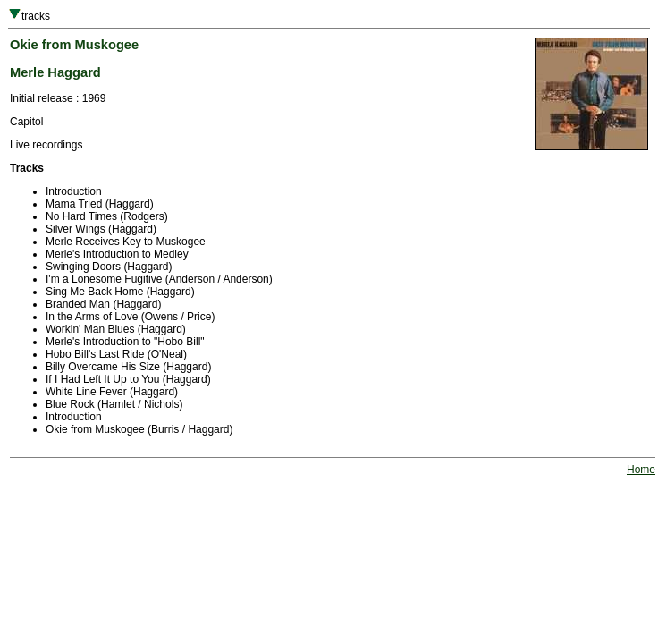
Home (641, 470)
